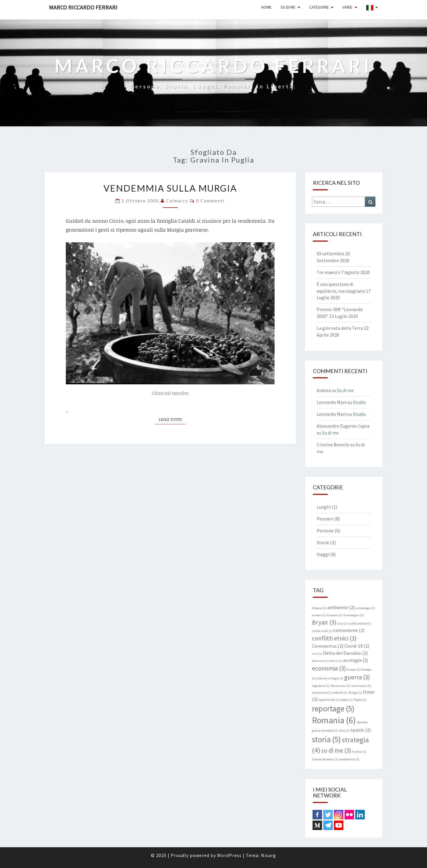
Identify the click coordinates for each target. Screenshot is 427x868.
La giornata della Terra (340, 328)
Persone (325, 531)
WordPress (229, 855)
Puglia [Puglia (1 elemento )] (360, 700)
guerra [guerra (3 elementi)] (357, 677)
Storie (323, 542)
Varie (347, 7)
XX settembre (330, 254)
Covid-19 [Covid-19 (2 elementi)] (357, 646)
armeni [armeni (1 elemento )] (319, 615)
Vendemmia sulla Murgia (170, 188)
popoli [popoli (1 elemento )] (346, 700)
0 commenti (210, 201)
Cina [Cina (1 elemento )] (342, 623)
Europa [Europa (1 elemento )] (354, 669)
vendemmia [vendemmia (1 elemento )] (349, 759)
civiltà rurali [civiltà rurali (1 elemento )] (322, 631)
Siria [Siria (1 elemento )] (344, 731)
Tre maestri (329, 272)
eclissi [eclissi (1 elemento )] (336, 661)
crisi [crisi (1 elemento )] (317, 654)
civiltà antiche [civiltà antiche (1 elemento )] (360, 623)
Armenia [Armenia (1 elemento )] (335, 615)
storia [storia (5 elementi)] (326, 739)
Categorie (319, 7)
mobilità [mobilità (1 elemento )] (340, 693)
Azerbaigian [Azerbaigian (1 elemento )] (354, 615)
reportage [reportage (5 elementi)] (333, 708)
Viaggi (323, 554)
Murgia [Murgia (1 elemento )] (355, 693)
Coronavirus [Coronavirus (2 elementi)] (328, 646)
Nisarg (269, 855)
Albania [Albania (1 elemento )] (319, 608)
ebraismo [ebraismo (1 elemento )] (320, 661)
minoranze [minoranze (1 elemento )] (321, 693)
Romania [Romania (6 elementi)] (334, 720)
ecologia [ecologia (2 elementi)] (356, 660)
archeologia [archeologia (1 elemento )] (365, 608)
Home (266, 7)
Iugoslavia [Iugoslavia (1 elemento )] (321, 686)
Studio (359, 402)
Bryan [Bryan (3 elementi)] (324, 622)
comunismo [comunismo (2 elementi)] (349, 630)
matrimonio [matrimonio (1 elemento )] (361, 686)
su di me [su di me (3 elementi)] (336, 750)
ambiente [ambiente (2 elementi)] (341, 607)
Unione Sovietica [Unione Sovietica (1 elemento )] (325, 759)
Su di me (288, 7)
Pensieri (325, 519)
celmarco (177, 201)
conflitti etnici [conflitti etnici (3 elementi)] (334, 638)
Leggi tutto (172, 419)
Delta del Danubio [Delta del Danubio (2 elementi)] (345, 653)
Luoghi (324, 507)
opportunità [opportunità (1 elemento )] (329, 700)
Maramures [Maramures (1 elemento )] (340, 686)
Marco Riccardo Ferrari (83, 7)
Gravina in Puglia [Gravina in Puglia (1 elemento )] (330, 678)
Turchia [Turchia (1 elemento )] (359, 752)
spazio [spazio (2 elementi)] (361, 730)
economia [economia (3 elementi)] (329, 668)
